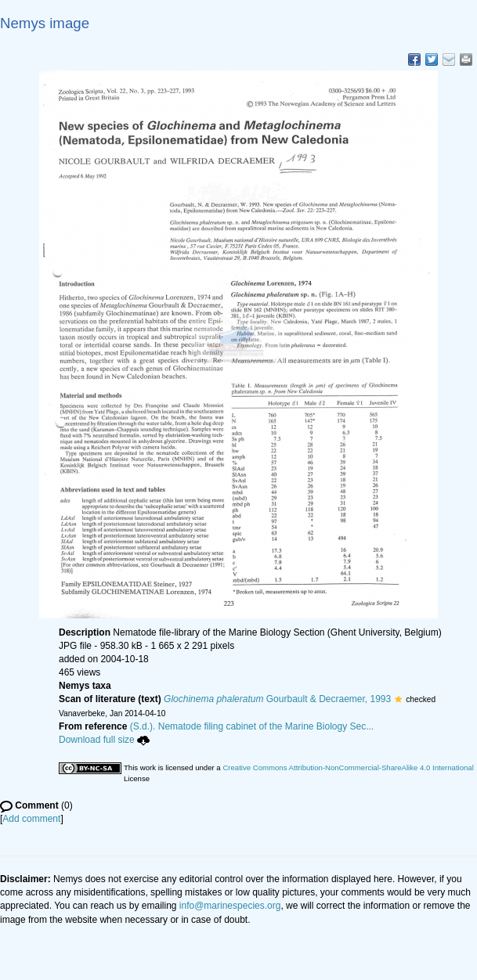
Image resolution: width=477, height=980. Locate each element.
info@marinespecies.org (230, 906)
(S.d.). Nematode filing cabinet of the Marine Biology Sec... (252, 726)
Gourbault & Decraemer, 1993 (277, 699)
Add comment (31, 819)
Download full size (104, 740)
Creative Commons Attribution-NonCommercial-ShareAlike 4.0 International (348, 767)
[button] (398, 699)
